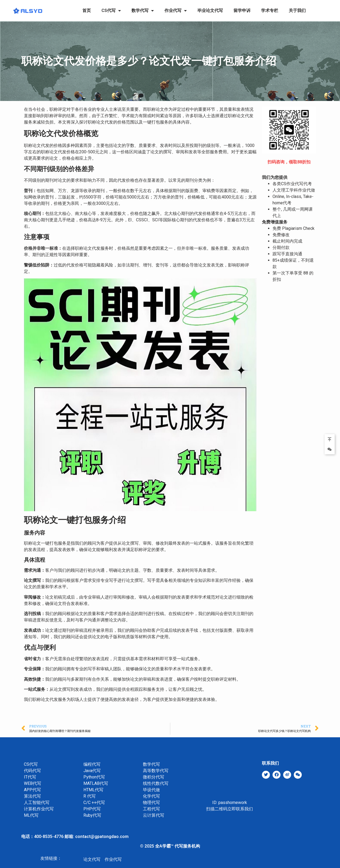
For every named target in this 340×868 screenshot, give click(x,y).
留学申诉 (242, 10)
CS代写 (111, 11)
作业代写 (176, 11)
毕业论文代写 (210, 10)
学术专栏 (270, 10)
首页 (87, 10)
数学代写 (143, 11)
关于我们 (297, 10)
